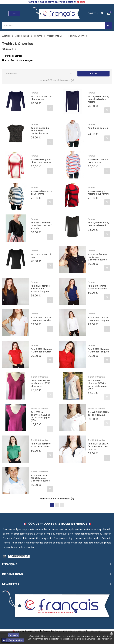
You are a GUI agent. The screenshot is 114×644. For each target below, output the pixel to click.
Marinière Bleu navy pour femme (41, 193)
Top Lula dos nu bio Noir (41, 256)
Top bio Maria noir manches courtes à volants (41, 225)
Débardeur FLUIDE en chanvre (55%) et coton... (40, 383)
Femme (34, 93)
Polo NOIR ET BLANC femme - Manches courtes (98, 446)
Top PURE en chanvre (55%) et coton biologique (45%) (97, 385)
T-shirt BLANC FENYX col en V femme (98, 414)
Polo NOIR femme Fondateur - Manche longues (40, 289)
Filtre (94, 74)
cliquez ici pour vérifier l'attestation (84, 631)
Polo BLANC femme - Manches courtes (41, 319)
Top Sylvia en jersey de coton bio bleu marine (98, 99)
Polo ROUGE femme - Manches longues (98, 350)
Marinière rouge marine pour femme (99, 193)
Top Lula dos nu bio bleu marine (41, 98)
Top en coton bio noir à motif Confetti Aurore (40, 131)
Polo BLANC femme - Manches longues (98, 319)
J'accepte (13, 635)
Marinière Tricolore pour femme (98, 161)
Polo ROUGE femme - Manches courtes (41, 350)
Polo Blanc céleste (98, 128)
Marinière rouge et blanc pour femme (41, 161)
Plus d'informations (13, 640)
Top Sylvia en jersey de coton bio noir (98, 224)
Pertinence (39, 74)
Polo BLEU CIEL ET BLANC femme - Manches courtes (40, 478)
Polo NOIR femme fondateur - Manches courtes (97, 257)
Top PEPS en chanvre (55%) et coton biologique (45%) (40, 416)
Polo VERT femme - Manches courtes (41, 445)
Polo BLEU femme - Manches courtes (98, 287)
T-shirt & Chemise (39, 377)
